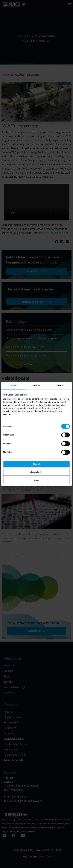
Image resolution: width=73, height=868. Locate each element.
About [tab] (60, 386)
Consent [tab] (13, 386)
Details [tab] (37, 386)
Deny (37, 480)
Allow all (37, 464)
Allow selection (36, 472)
